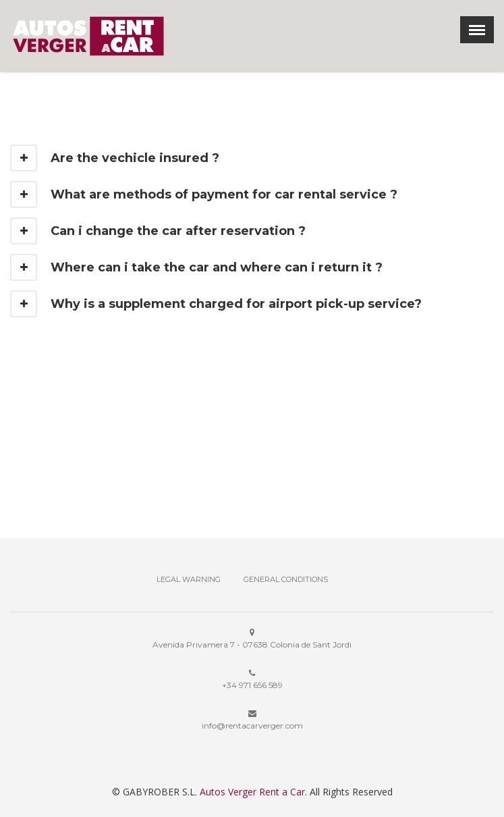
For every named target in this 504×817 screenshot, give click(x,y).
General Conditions (286, 579)
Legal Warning (189, 579)
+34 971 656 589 (252, 685)
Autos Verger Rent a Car (252, 792)
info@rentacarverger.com (252, 726)
